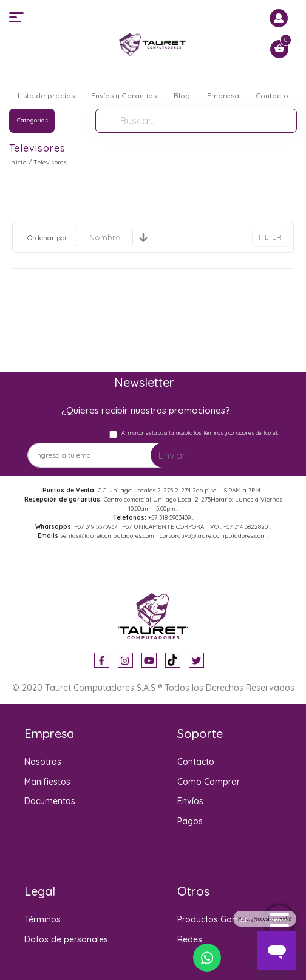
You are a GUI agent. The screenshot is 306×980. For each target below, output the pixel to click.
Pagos (190, 821)
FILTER (270, 237)
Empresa (223, 96)
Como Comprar (209, 782)
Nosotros (43, 762)
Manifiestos (47, 782)
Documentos (50, 801)
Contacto (272, 96)
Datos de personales (66, 939)
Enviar (172, 455)
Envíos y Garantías (124, 96)
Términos (42, 919)
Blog (182, 96)
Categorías (32, 120)
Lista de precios (46, 96)
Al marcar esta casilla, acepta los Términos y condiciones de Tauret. (200, 433)
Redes (190, 939)
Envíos (190, 801)
